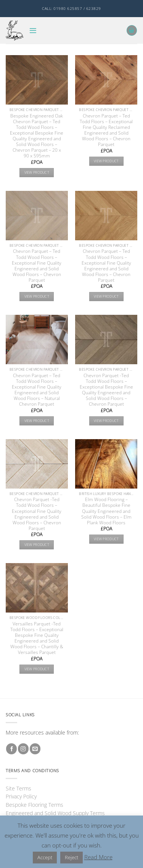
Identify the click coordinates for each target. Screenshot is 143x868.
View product (37, 172)
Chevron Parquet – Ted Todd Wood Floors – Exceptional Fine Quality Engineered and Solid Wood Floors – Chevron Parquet (37, 265)
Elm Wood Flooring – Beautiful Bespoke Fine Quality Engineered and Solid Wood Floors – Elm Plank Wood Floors (106, 511)
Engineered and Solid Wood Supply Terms (55, 813)
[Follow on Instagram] (23, 749)
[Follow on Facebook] (11, 749)
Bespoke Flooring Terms (35, 805)
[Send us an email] (35, 749)
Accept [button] (45, 857)
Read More (98, 857)
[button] (33, 31)
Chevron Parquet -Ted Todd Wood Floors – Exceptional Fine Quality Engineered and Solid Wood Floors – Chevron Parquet (37, 514)
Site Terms (18, 788)
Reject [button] (71, 857)
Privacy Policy (21, 796)
